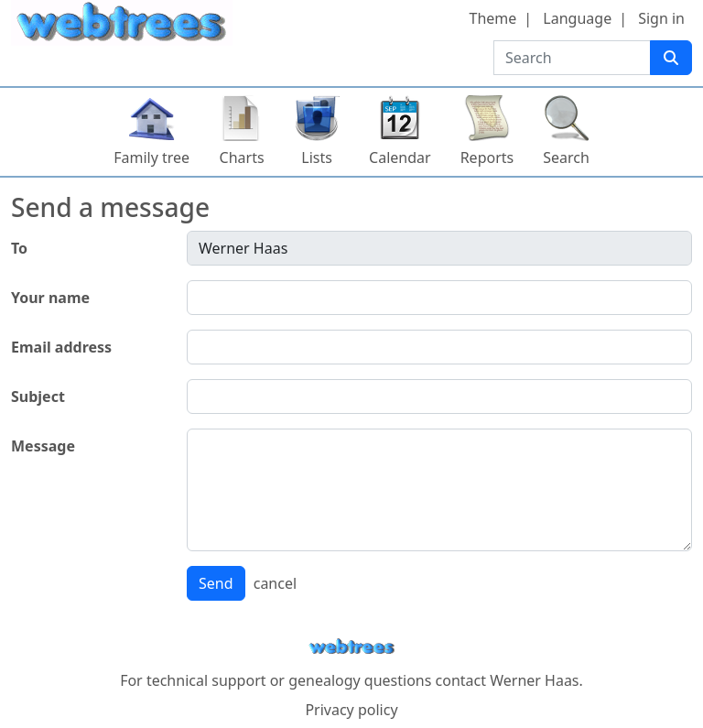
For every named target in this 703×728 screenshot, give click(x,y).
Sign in (661, 18)
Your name (50, 298)
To (19, 248)
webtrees (351, 647)
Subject (38, 397)
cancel (275, 583)
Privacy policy (351, 710)
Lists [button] (317, 158)
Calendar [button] (400, 158)
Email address (61, 347)
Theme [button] (493, 18)
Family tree (151, 158)
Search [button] (566, 158)
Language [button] (577, 18)
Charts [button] (242, 158)
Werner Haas (534, 680)
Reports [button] (487, 158)
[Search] (671, 58)
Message (43, 446)
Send (216, 583)
